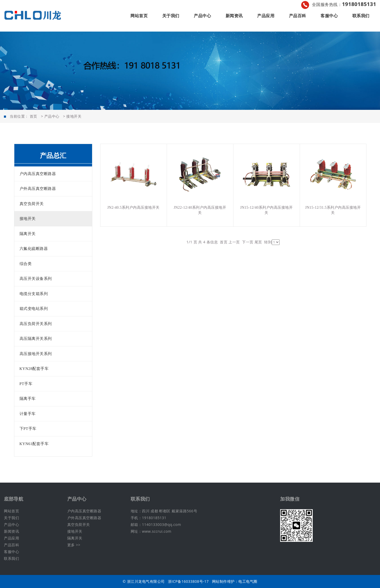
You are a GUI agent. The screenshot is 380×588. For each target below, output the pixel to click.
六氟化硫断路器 (34, 249)
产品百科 (298, 16)
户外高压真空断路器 (38, 189)
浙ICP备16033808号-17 (188, 581)
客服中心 (329, 16)
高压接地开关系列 (36, 354)
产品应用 (266, 16)
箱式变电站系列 (34, 309)
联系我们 (361, 16)
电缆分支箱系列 (34, 294)
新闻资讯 (234, 16)
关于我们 (171, 16)
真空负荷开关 (32, 204)
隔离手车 (28, 399)
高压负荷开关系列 (36, 324)
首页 (34, 116)
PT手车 (26, 384)
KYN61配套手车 (34, 444)
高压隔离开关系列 (36, 339)
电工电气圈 (248, 581)
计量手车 (28, 414)
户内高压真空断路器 (38, 174)
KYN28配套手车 (34, 369)
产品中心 (202, 16)
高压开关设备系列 (36, 279)
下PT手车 (28, 429)
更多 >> (74, 545)
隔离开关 (28, 234)
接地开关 (74, 116)
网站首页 (139, 16)
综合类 (26, 264)
